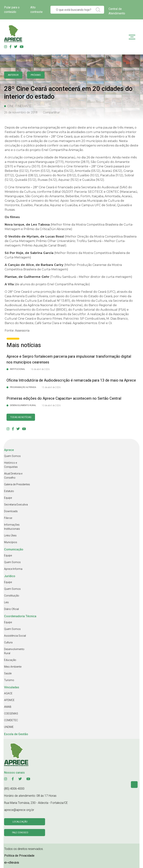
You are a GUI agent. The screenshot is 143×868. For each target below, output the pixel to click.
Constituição (12, 596)
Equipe (8, 498)
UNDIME (9, 727)
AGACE (8, 693)
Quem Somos (12, 456)
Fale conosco (20, 833)
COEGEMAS (11, 714)
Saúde (8, 673)
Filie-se (8, 518)
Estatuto (9, 491)
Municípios (11, 542)
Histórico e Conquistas (11, 465)
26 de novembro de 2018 (21, 112)
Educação (10, 660)
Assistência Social (15, 636)
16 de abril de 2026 (40, 369)
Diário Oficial (11, 609)
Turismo (9, 680)
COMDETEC (11, 720)
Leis (6, 602)
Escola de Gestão (16, 734)
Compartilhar (51, 112)
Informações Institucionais (12, 527)
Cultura (8, 642)
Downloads (11, 511)
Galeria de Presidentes (17, 484)
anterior (13, 75)
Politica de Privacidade (19, 856)
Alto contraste (36, 10)
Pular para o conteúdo (12, 10)
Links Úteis (10, 536)
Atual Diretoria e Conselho (13, 476)
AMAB (8, 707)
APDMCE (9, 700)
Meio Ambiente (13, 667)
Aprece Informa (13, 569)
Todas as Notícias (21, 417)
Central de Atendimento (117, 11)
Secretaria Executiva (16, 505)
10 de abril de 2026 (51, 405)
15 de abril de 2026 (51, 387)
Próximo (36, 75)
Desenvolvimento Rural (14, 651)
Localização (20, 822)
